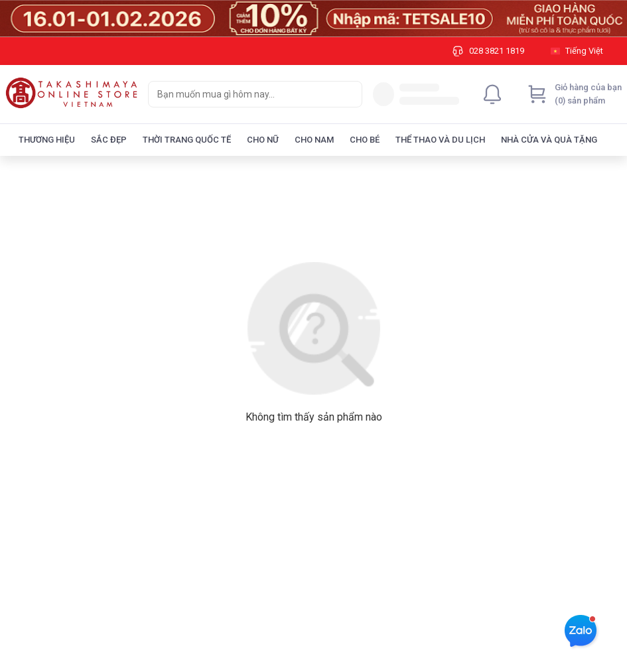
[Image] (313, 19)
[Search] (349, 94)
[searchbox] (243, 94)
